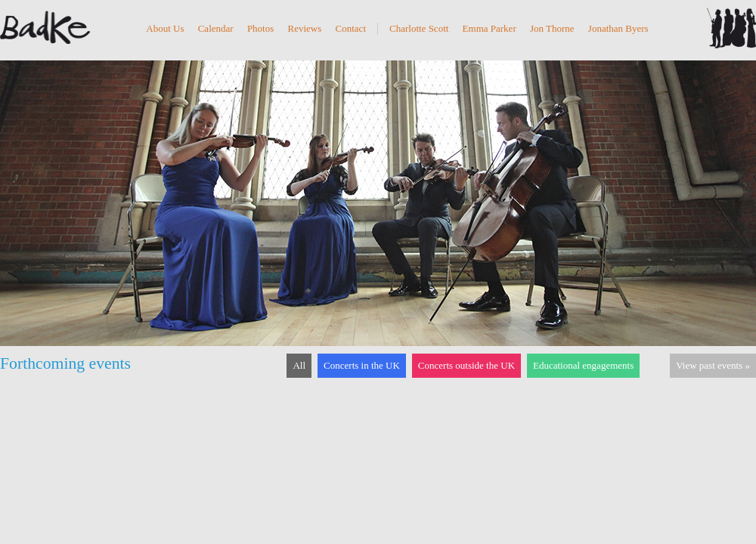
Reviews (305, 28)
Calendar (216, 28)
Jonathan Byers (618, 28)
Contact (351, 28)
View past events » (713, 365)
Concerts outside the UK (466, 365)
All (299, 365)
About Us (165, 28)
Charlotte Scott (419, 28)
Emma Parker (490, 28)
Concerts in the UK (362, 365)
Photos (260, 28)
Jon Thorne (552, 28)
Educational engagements (583, 365)
